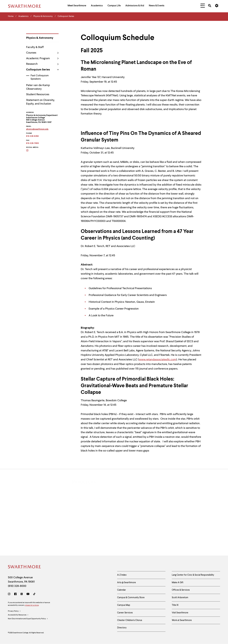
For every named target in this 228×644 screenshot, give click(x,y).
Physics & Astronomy (40, 38)
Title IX (175, 605)
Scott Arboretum (180, 598)
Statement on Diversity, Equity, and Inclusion (40, 102)
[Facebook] (15, 594)
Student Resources (38, 94)
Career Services (125, 613)
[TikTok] (34, 594)
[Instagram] (29, 151)
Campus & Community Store (131, 598)
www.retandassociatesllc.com (158, 360)
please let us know (32, 605)
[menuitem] (77, 6)
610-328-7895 (32, 143)
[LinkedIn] (22, 594)
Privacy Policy (14, 611)
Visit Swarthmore (180, 613)
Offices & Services (181, 590)
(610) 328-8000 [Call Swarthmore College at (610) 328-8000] (17, 586)
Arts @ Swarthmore (127, 583)
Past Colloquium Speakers (40, 77)
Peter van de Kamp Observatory (38, 87)
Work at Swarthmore (182, 620)
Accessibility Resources (18, 615)
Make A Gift (178, 583)
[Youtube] (28, 594)
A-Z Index (122, 575)
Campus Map (124, 605)
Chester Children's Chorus (130, 620)
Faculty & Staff (35, 47)
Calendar (122, 590)
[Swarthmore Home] (25, 567)
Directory (122, 628)
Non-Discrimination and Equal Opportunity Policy (28, 619)
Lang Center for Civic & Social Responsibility (193, 575)
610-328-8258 (32, 136)
